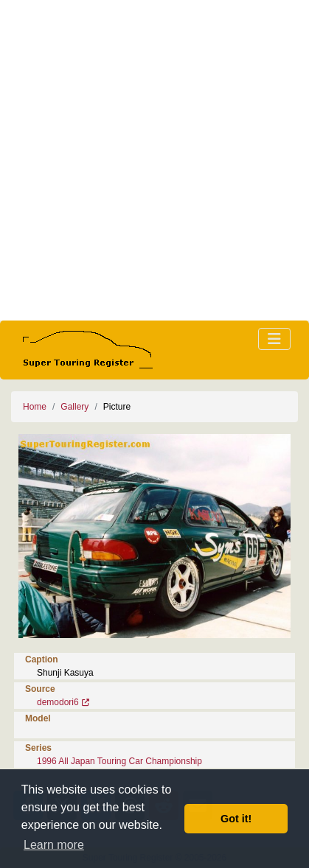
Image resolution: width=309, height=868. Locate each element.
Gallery (74, 407)
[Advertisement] (154, 160)
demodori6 (58, 702)
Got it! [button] (236, 819)
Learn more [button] (54, 845)
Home (35, 407)
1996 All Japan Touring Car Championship (119, 761)
